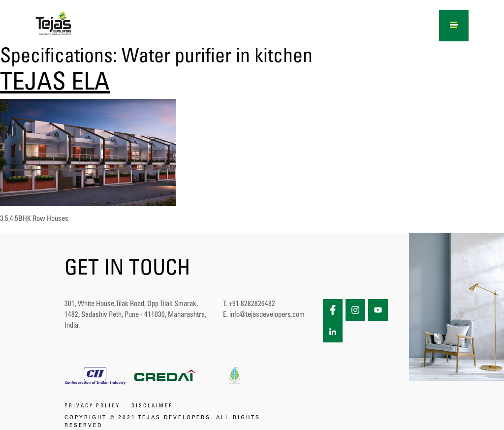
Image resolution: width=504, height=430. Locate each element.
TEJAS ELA (55, 84)
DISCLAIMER (152, 406)
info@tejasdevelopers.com (267, 315)
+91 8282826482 (252, 304)
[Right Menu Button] (454, 24)
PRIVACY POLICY (92, 406)
